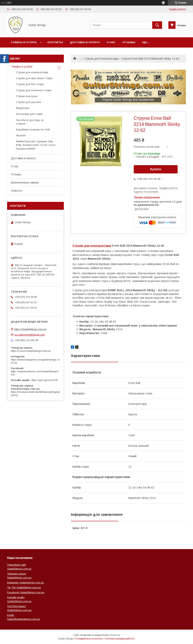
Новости (16, 191)
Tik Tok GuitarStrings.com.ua (24, 587)
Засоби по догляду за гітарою (30, 122)
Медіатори (23, 108)
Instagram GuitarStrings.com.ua (25, 583)
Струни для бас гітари (30, 84)
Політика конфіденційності (120, 639)
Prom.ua (115, 635)
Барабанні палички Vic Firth (33, 130)
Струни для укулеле (28, 102)
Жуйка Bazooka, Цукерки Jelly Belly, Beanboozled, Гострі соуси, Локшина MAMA (36, 145)
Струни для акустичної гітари (34, 78)
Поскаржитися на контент (89, 639)
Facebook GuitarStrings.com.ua (26, 592)
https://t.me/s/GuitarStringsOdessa (31, 351)
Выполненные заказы (25, 183)
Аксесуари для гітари (29, 114)
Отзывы (129, 42)
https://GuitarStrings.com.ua (30, 329)
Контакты (55, 42)
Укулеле (21, 135)
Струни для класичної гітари (34, 90)
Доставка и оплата (85, 42)
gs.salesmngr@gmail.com (30, 335)
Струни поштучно (27, 96)
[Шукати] (157, 25)
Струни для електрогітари (101, 59)
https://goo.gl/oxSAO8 (44, 380)
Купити (156, 169)
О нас (111, 42)
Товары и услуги (24, 42)
